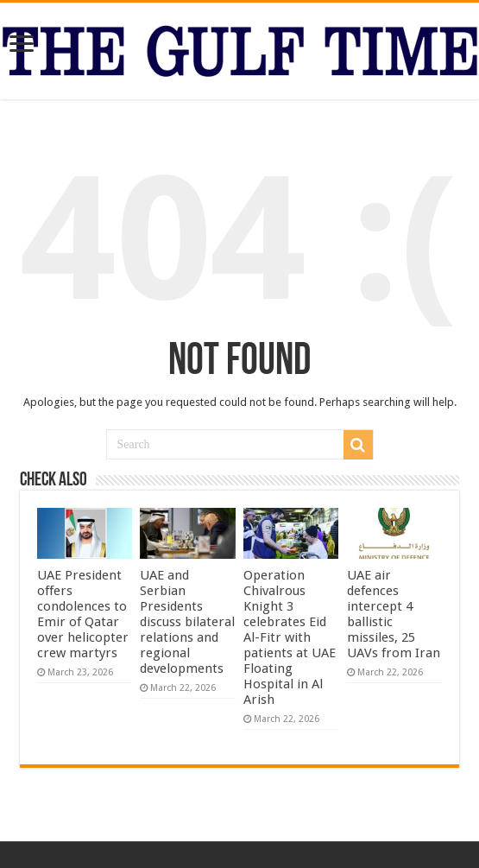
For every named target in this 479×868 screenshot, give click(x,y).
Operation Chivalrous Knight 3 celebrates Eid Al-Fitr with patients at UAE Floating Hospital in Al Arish (290, 637)
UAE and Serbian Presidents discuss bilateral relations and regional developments (187, 622)
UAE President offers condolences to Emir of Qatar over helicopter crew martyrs (83, 614)
